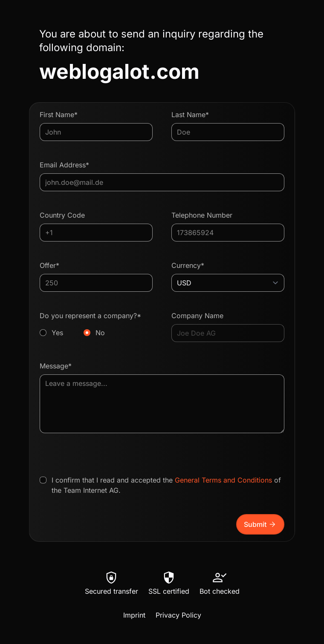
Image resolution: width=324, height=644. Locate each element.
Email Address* (64, 165)
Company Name (197, 316)
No (100, 333)
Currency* (188, 265)
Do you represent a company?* (96, 325)
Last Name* (190, 115)
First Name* (59, 115)
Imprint (134, 615)
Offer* (49, 265)
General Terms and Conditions (223, 480)
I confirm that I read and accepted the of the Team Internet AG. (166, 485)
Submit (260, 524)
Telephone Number (202, 215)
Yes (57, 333)
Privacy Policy (178, 615)
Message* (56, 366)
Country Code (62, 215)
